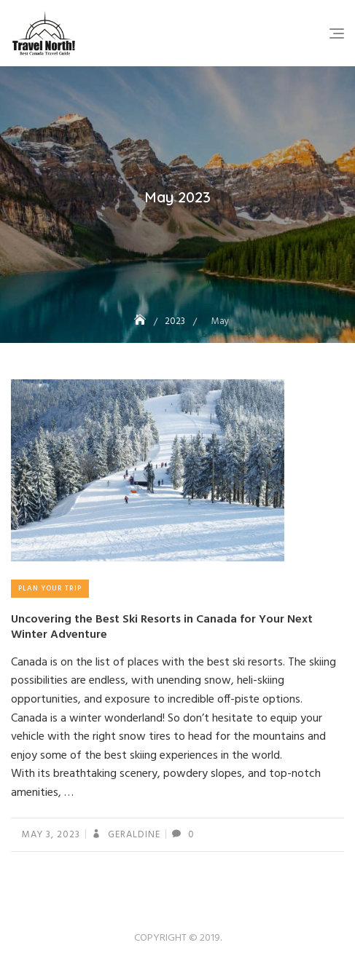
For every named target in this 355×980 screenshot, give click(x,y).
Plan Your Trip (50, 588)
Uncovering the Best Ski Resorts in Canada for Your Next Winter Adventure (162, 627)
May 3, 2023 (51, 835)
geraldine (133, 835)
